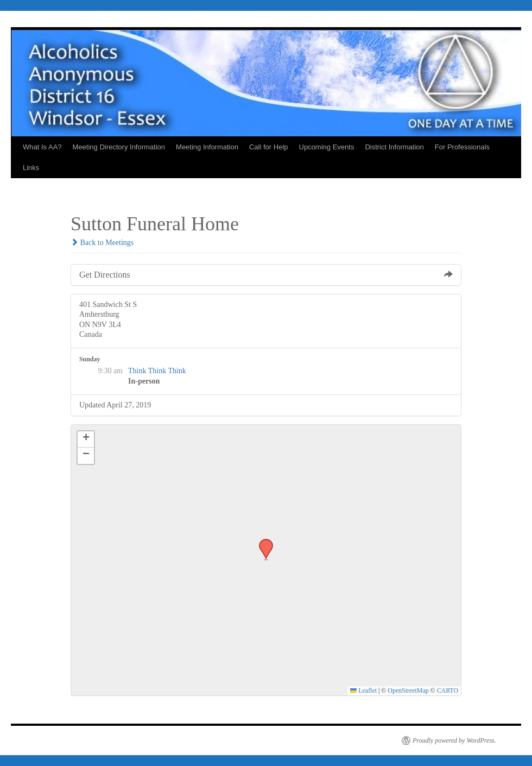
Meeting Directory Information (119, 147)
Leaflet (363, 690)
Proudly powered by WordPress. (454, 740)
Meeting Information (207, 147)
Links (31, 168)
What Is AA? (42, 147)
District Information (394, 147)
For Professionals (462, 147)
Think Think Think (157, 371)
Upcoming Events (327, 147)
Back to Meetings (102, 243)
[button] (262, 542)
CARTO (448, 690)
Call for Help (269, 147)
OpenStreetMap (408, 690)
